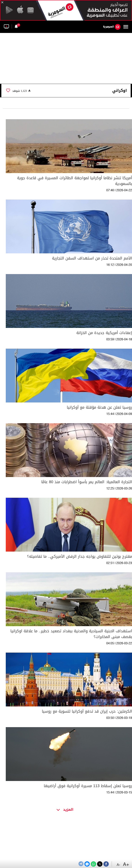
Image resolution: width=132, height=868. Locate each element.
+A (126, 865)
